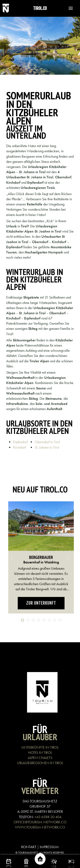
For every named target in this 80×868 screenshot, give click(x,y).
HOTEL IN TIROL (40, 752)
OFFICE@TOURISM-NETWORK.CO (40, 822)
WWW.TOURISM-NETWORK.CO (40, 827)
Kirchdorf (19, 447)
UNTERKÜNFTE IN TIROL (40, 747)
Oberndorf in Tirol (47, 442)
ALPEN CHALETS (40, 758)
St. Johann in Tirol (47, 447)
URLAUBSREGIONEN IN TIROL (40, 763)
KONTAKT (29, 847)
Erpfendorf (20, 442)
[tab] (22, 620)
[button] (69, 8)
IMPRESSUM (49, 847)
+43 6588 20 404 (48, 817)
